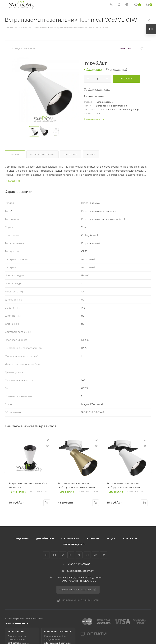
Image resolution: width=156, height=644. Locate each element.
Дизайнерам (45, 538)
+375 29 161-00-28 (79, 564)
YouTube (87, 555)
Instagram (71, 555)
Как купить (71, 154)
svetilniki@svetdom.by (80, 571)
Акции (111, 538)
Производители (75, 544)
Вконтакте (46, 555)
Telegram (79, 555)
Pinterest (104, 555)
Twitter (63, 555)
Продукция (21, 538)
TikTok (95, 555)
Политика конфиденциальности (81, 600)
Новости (93, 538)
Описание (15, 154)
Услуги (91, 154)
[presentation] (4, 472)
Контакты (130, 538)
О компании (70, 538)
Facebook (54, 555)
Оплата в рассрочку (42, 154)
